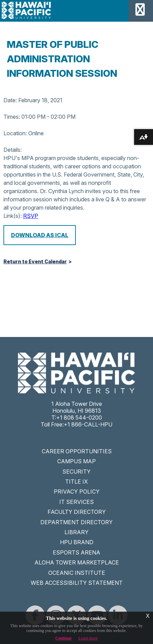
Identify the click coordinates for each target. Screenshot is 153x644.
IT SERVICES (76, 502)
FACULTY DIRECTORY (77, 512)
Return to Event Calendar (35, 262)
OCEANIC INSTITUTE (77, 573)
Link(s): (13, 216)
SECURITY (76, 472)
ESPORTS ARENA (76, 552)
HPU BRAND (77, 542)
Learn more (88, 638)
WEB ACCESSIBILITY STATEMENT (77, 583)
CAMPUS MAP (76, 461)
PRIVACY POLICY (77, 492)
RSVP (31, 216)
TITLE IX (76, 482)
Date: (10, 100)
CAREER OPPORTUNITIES (77, 451)
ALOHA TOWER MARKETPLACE (77, 562)
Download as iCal (40, 235)
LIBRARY (76, 532)
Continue (64, 638)
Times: (12, 117)
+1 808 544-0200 (79, 418)
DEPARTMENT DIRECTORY (76, 522)
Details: (13, 150)
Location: (15, 133)
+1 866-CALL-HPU (88, 424)
